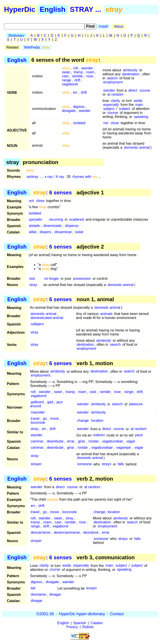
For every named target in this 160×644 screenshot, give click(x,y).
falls (121, 464)
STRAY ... (86, 9)
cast (65, 76)
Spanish (80, 623)
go (45, 419)
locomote (38, 423)
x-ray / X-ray (54, 177)
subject (109, 109)
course (145, 90)
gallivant (37, 402)
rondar (93, 441)
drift (78, 80)
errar (71, 441)
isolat (79, 232)
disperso (72, 226)
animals (106, 314)
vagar (131, 441)
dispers (45, 232)
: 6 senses (52, 192)
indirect (99, 435)
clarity (115, 101)
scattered (77, 219)
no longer (52, 279)
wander (87, 68)
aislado (34, 226)
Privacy (72, 627)
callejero (37, 324)
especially (111, 105)
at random (115, 94)
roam (90, 72)
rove (90, 76)
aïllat (32, 232)
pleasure (136, 404)
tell (33, 588)
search (112, 78)
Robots (88, 627)
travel (35, 419)
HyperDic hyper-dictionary (82, 614)
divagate (69, 111)
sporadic (35, 219)
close (115, 123)
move (55, 419)
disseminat (63, 232)
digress (79, 107)
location (97, 421)
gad (50, 402)
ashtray (32, 177)
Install (103, 26)
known (91, 588)
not (106, 123)
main (139, 105)
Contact (117, 614)
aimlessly (130, 70)
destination (131, 74)
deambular (55, 441)
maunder (38, 413)
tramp (78, 72)
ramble (77, 76)
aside (138, 101)
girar (81, 441)
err (75, 92)
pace (139, 435)
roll (76, 68)
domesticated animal (47, 318)
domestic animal (137, 147)
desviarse (91, 532)
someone (84, 464)
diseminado (53, 226)
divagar (55, 595)
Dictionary (16, 36)
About (119, 26)
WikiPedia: (37, 47)
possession (82, 279)
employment (113, 82)
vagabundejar (102, 448)
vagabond (70, 84)
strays (106, 464)
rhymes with (85, 177)
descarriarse (41, 532)
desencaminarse (67, 532)
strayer (36, 464)
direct (133, 90)
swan (66, 72)
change (83, 421)
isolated (79, 123)
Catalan (97, 623)
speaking (141, 117)
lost (32, 279)
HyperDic (20, 9)
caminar (37, 441)
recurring (56, 219)
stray (33, 285)
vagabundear (112, 441)
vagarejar (124, 448)
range (67, 80)
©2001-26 (45, 614)
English (53, 9)
